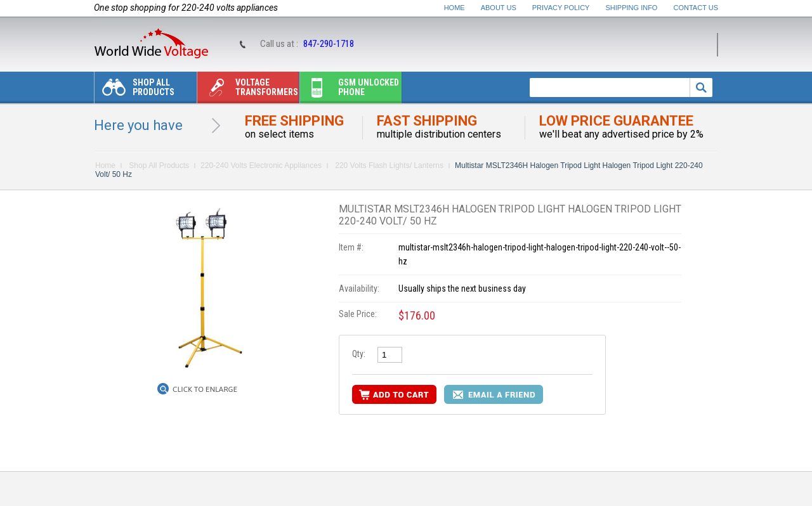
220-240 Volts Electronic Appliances (261, 165)
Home (455, 8)
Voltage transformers (248, 90)
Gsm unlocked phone (350, 90)
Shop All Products (134, 90)
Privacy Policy (561, 8)
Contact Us (696, 8)
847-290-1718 (329, 44)
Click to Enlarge (205, 389)
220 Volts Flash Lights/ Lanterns (388, 165)
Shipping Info (632, 8)
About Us (499, 8)
